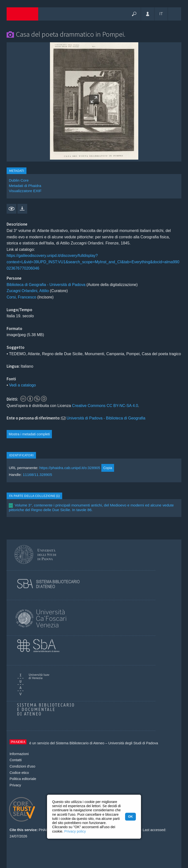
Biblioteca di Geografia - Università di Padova (46, 285)
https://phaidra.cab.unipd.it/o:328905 (70, 468)
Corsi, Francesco (21, 297)
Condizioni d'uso (22, 766)
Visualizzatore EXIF (25, 191)
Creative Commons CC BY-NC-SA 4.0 (105, 406)
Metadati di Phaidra (25, 186)
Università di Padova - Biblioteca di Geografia (106, 418)
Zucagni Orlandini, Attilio (28, 291)
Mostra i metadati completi (29, 434)
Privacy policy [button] (75, 831)
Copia (108, 468)
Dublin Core (19, 180)
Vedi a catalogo (22, 385)
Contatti (16, 760)
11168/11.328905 (37, 475)
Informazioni (19, 754)
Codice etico (19, 773)
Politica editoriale (23, 779)
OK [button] (130, 817)
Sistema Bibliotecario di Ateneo (80, 743)
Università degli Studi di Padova (133, 743)
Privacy (15, 785)
